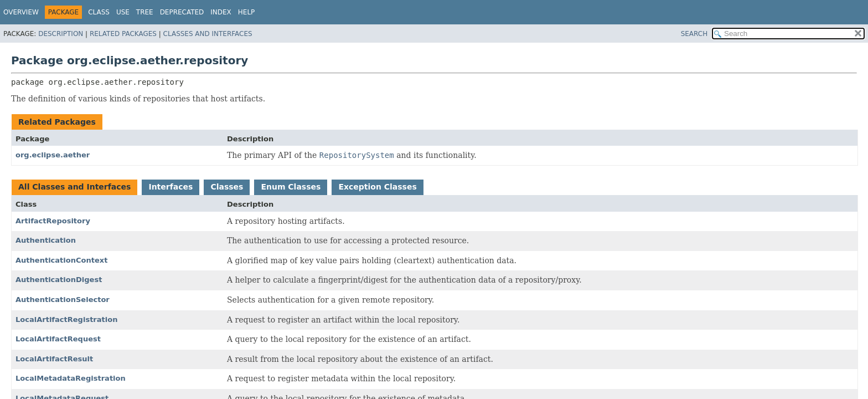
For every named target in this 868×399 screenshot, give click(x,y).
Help (247, 12)
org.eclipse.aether (53, 155)
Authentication (46, 240)
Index (221, 12)
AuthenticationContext (61, 260)
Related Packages (123, 34)
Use (123, 12)
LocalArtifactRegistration (66, 319)
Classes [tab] (227, 187)
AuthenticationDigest (59, 280)
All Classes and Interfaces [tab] (74, 187)
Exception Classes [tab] (377, 187)
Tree (145, 12)
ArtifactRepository (53, 221)
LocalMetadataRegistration (71, 378)
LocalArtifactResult (54, 359)
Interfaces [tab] (170, 187)
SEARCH (694, 34)
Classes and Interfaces (208, 34)
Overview (21, 12)
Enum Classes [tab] (291, 187)
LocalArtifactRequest (58, 339)
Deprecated (182, 12)
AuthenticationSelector (63, 300)
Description (61, 34)
